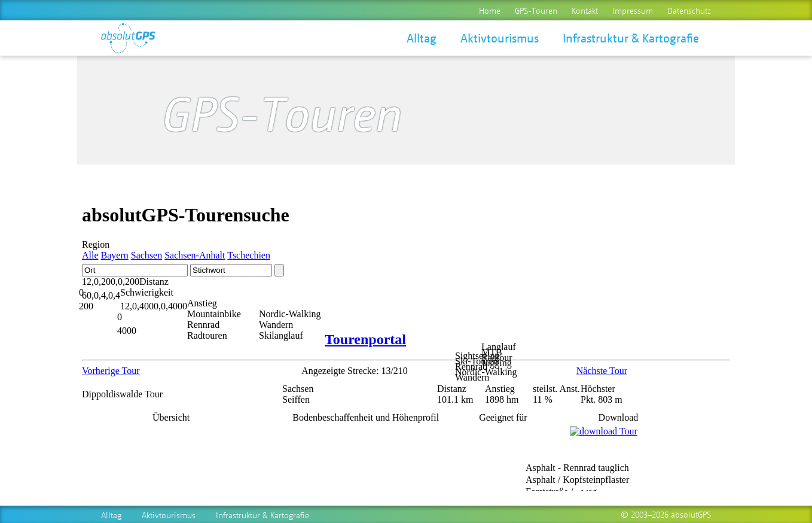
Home (490, 10)
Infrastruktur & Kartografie (631, 38)
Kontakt (585, 10)
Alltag (422, 38)
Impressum (633, 10)
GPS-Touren (536, 10)
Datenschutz (689, 10)
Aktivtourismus (500, 38)
